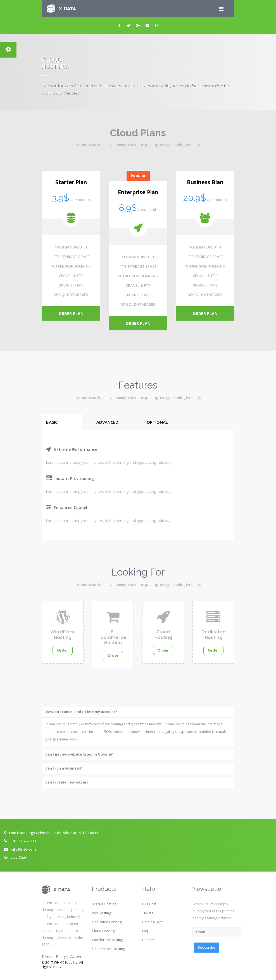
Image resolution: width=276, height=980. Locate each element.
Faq (145, 931)
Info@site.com (23, 849)
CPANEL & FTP (71, 276)
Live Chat (18, 857)
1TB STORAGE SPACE (71, 257)
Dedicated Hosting (107, 922)
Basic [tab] (52, 422)
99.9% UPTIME (71, 285)
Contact (148, 940)
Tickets (148, 913)
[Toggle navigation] (221, 9)
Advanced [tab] (107, 422)
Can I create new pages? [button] (67, 782)
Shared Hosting (104, 904)
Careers (77, 957)
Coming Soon (153, 922)
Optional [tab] (157, 422)
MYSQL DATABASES (71, 295)
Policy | (62, 957)
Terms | (48, 957)
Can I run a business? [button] (64, 768)
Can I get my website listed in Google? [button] (79, 754)
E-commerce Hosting (108, 949)
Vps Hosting (101, 913)
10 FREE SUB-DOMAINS (71, 266)
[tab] (138, 711)
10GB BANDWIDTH (71, 247)
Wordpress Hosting (107, 940)
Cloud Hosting (103, 931)
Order (63, 650)
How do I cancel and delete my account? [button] (81, 712)
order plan (71, 313)
